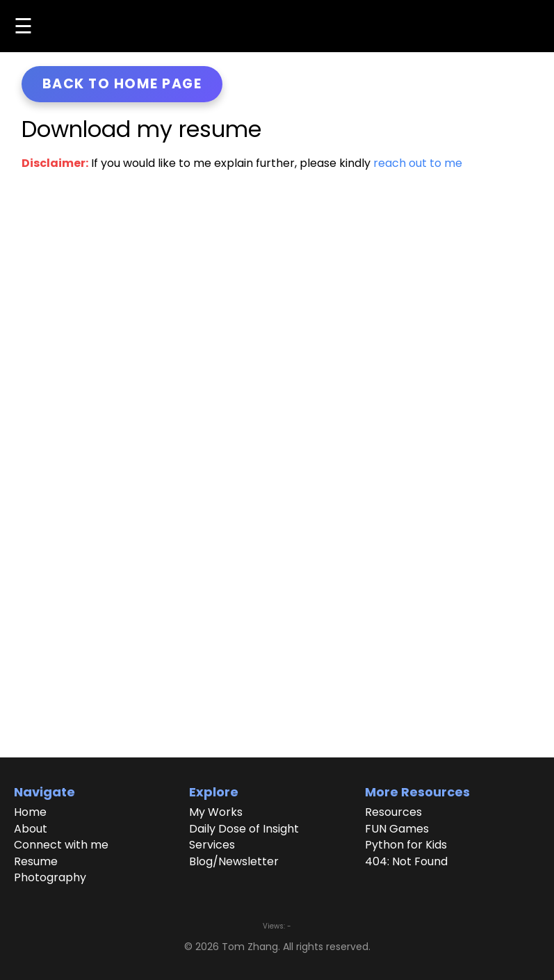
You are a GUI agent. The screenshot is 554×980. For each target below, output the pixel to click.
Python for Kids (406, 845)
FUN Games (397, 829)
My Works (216, 812)
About (31, 829)
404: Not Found (406, 862)
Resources (393, 812)
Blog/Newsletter (234, 862)
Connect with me (61, 845)
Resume (36, 862)
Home (30, 812)
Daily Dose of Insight (244, 829)
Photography (50, 878)
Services (212, 845)
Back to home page (122, 84)
